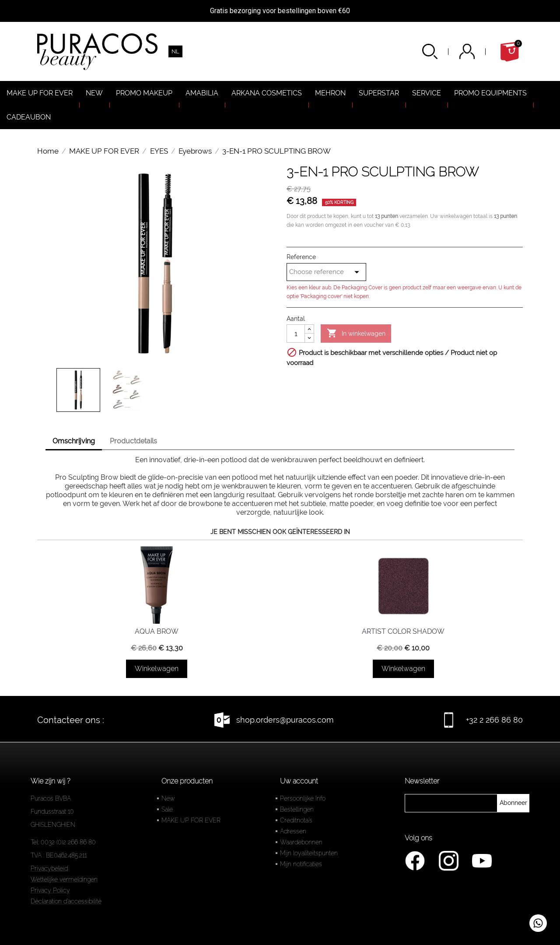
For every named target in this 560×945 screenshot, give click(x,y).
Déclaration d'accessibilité (66, 901)
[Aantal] (296, 334)
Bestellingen (297, 809)
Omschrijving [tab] (74, 441)
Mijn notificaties (301, 864)
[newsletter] (513, 803)
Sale (167, 809)
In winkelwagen (356, 334)
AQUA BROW (157, 631)
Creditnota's (296, 820)
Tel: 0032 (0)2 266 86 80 (63, 842)
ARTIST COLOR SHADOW (403, 631)
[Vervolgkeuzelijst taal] (175, 51)
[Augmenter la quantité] (309, 329)
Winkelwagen (157, 669)
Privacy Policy (50, 890)
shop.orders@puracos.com (285, 720)
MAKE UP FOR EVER (191, 820)
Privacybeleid (49, 868)
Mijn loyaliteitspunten (309, 853)
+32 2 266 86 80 (494, 720)
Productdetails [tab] (133, 441)
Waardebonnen (301, 842)
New (168, 798)
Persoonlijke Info (303, 798)
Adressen (293, 831)
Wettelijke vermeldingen (64, 879)
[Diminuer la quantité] (309, 338)
